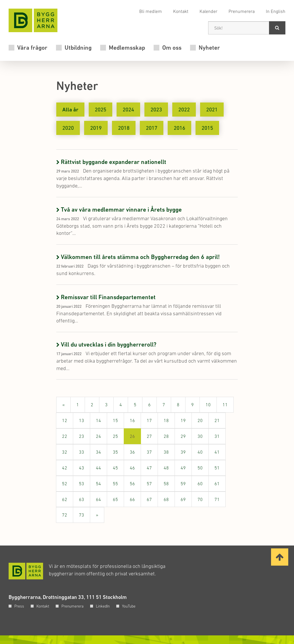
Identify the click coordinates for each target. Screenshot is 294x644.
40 (200, 452)
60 (200, 484)
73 (82, 515)
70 (200, 499)
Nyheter (209, 48)
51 (217, 468)
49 (183, 468)
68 (166, 499)
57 (149, 484)
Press (19, 606)
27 (149, 436)
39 (183, 452)
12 (65, 420)
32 (65, 452)
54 (98, 484)
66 (132, 499)
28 (166, 436)
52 (65, 484)
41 (217, 452)
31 (217, 436)
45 (115, 468)
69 (183, 499)
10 (208, 405)
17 (149, 420)
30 (200, 436)
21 (217, 420)
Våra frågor (32, 48)
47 (149, 468)
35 (115, 452)
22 (65, 436)
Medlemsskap (127, 48)
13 (82, 420)
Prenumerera (242, 11)
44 (98, 468)
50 (200, 468)
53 (82, 484)
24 (98, 436)
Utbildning (78, 48)
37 (149, 452)
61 (217, 484)
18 (166, 420)
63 (82, 499)
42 (65, 468)
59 (183, 484)
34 (98, 452)
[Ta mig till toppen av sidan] (280, 557)
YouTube (129, 606)
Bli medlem (151, 11)
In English (276, 11)
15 (115, 420)
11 (225, 405)
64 (98, 499)
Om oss (172, 48)
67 (149, 499)
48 (166, 468)
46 (132, 468)
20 (200, 420)
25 (115, 436)
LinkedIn (103, 606)
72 (65, 515)
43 (82, 468)
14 (98, 420)
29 (183, 436)
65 (115, 499)
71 (217, 499)
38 (166, 452)
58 (166, 484)
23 (82, 436)
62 (65, 499)
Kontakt (181, 11)
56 (132, 484)
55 (115, 484)
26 (135, 438)
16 (132, 420)
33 (82, 452)
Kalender (208, 11)
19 (183, 420)
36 (132, 452)
